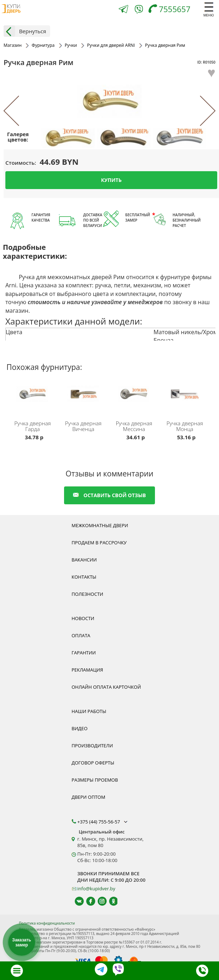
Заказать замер (22, 942)
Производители (92, 746)
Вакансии (84, 560)
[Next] (201, 111)
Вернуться (25, 31)
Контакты (84, 577)
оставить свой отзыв (109, 495)
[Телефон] (171, 10)
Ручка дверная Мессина (134, 426)
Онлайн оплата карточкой (106, 687)
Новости (83, 618)
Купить (111, 180)
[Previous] (18, 111)
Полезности (87, 594)
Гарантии (84, 653)
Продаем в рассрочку (99, 543)
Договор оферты (93, 763)
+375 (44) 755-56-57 (103, 822)
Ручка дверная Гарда (33, 426)
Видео (80, 728)
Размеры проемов (95, 780)
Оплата (81, 635)
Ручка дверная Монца (185, 426)
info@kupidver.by (96, 889)
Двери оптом (88, 797)
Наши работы (89, 711)
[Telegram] (123, 10)
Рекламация (87, 670)
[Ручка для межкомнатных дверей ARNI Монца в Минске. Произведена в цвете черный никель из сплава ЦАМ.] (186, 400)
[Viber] (139, 11)
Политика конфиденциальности (47, 923)
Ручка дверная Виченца (83, 426)
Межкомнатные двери (100, 525)
